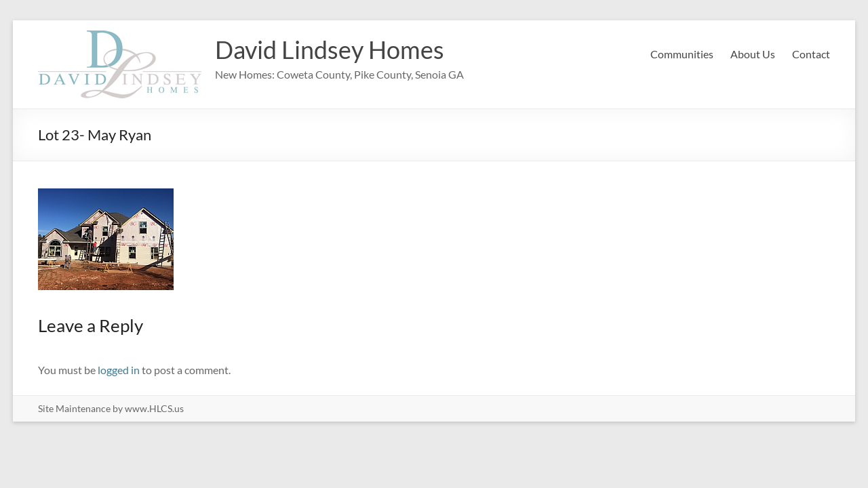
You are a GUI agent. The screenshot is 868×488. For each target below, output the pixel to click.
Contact (811, 54)
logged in (119, 370)
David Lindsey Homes (330, 49)
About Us (753, 54)
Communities (682, 54)
